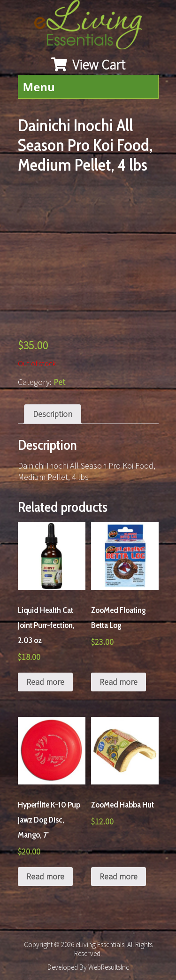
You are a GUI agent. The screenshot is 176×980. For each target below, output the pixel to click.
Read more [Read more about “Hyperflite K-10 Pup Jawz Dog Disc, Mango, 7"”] (45, 876)
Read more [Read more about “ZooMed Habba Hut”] (119, 876)
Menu (39, 87)
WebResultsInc (109, 967)
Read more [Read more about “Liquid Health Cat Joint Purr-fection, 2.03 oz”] (45, 682)
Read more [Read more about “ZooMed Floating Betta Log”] (119, 682)
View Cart (88, 64)
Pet (59, 382)
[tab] (53, 414)
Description (53, 414)
